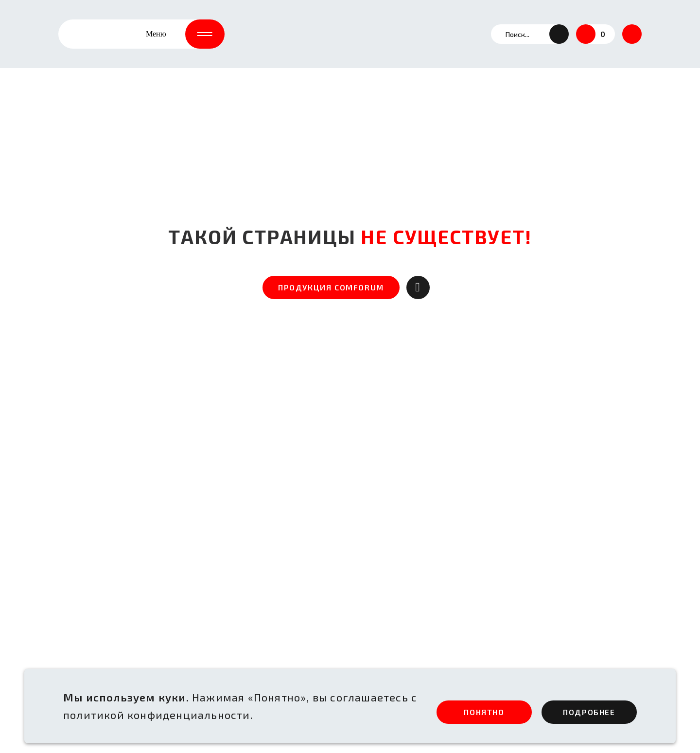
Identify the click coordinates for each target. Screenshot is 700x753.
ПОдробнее (589, 712)
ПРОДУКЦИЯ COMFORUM (331, 287)
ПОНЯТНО (484, 712)
